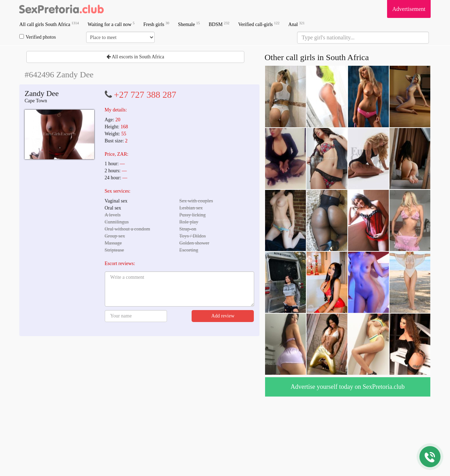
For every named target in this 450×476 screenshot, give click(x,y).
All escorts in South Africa (135, 57)
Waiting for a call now (111, 24)
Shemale (189, 24)
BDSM (219, 24)
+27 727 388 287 (145, 95)
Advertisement (409, 9)
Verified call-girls (259, 24)
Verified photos (38, 37)
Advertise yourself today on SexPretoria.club (348, 387)
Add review (223, 316)
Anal (296, 24)
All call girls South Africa (49, 24)
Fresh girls (156, 24)
